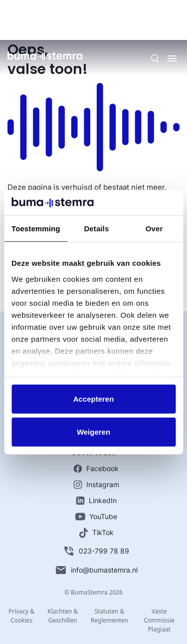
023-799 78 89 (96, 551)
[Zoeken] (155, 58)
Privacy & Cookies (21, 616)
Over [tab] (154, 229)
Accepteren (94, 399)
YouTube (96, 516)
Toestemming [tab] (36, 229)
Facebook (96, 469)
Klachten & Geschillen (63, 616)
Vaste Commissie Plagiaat (159, 620)
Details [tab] (96, 229)
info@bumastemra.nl (96, 570)
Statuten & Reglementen (109, 616)
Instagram (96, 485)
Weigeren (93, 432)
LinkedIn (96, 501)
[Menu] (172, 58)
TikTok (96, 533)
